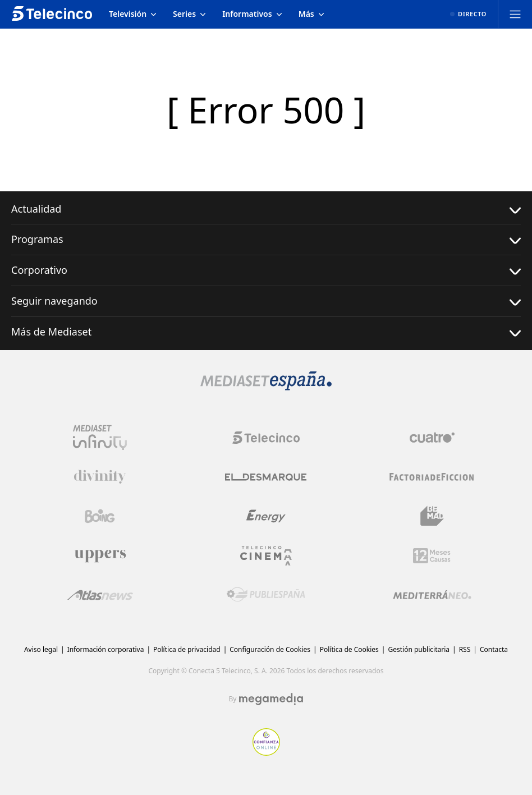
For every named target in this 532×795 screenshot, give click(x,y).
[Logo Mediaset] (266, 387)
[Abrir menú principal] (515, 14)
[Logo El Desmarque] (266, 477)
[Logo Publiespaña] (266, 595)
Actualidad (266, 209)
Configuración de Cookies (270, 649)
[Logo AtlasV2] (100, 595)
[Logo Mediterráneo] (432, 595)
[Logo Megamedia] (271, 699)
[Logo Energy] (266, 516)
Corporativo (266, 270)
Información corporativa (106, 649)
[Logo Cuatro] (432, 438)
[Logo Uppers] (100, 555)
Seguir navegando (266, 301)
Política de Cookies (349, 649)
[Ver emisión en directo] (468, 14)
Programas (266, 239)
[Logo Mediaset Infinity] (100, 438)
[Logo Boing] (100, 516)
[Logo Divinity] (100, 477)
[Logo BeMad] (432, 516)
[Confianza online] (266, 752)
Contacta (494, 649)
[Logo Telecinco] (266, 438)
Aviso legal (41, 649)
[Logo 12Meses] (432, 556)
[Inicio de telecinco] (52, 14)
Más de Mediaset (266, 332)
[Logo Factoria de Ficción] (432, 477)
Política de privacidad (187, 649)
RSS (465, 649)
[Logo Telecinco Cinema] (266, 556)
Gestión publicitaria (419, 649)
